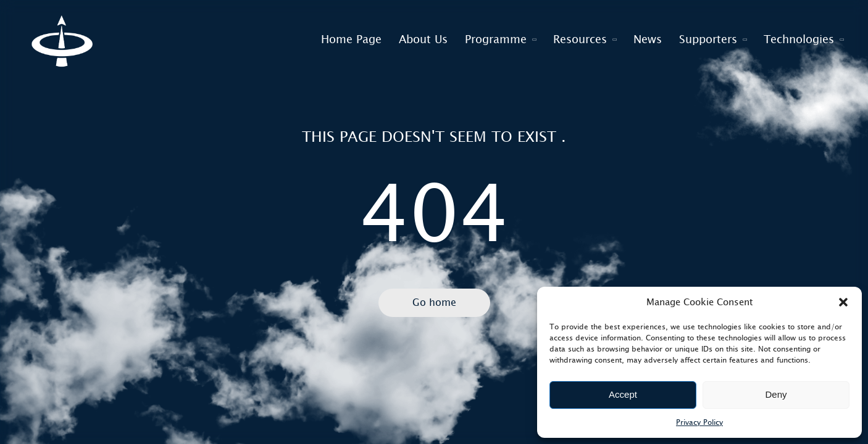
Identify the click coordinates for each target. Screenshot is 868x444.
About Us (423, 39)
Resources (580, 39)
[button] (843, 302)
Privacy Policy (699, 422)
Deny (776, 394)
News (648, 39)
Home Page (351, 39)
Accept (623, 394)
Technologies (799, 39)
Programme (496, 39)
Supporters (708, 39)
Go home (434, 302)
